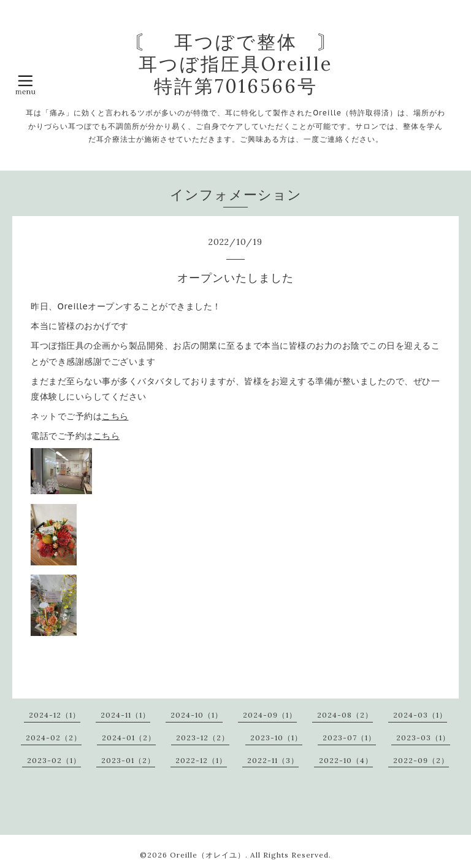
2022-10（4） (346, 760)
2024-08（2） (345, 715)
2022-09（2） (421, 760)
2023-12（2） (203, 738)
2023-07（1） (349, 738)
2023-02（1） (54, 760)
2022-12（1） (201, 760)
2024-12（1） (55, 715)
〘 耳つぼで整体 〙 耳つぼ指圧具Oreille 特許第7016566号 (236, 64)
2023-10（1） (276, 738)
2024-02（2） (54, 738)
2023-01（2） (128, 760)
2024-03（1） (420, 715)
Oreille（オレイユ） (208, 855)
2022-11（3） (273, 760)
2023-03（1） (423, 738)
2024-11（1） (125, 715)
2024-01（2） (129, 738)
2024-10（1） (197, 715)
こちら (115, 416)
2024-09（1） (270, 715)
